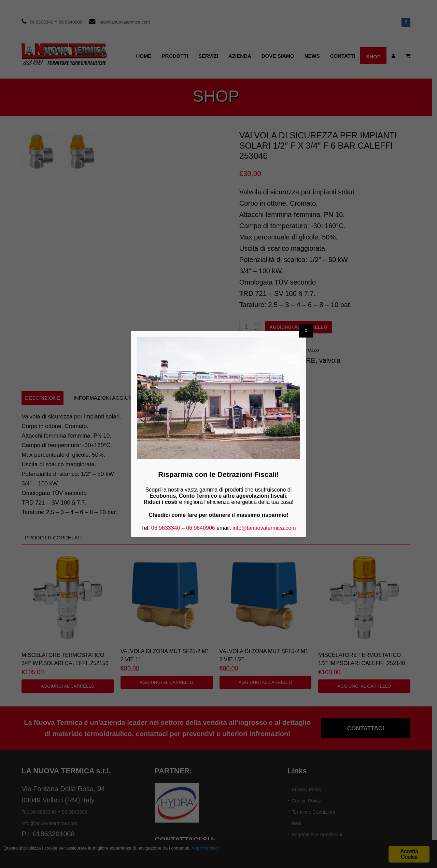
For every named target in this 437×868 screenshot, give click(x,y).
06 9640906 (201, 528)
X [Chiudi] (306, 331)
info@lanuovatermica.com (264, 528)
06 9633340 (166, 528)
